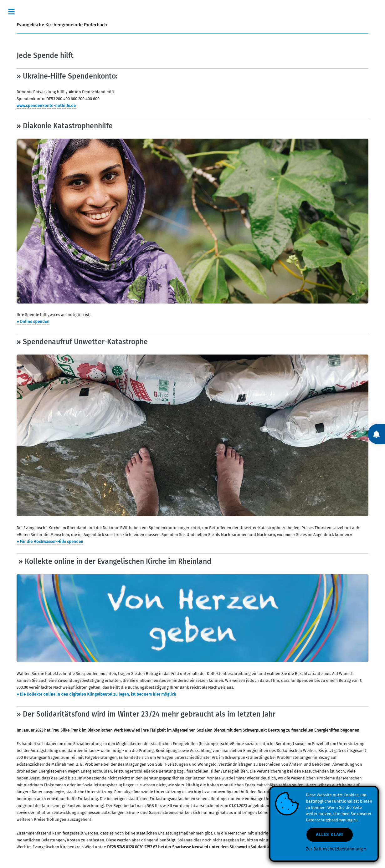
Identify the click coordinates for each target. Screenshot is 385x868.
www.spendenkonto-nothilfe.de (46, 106)
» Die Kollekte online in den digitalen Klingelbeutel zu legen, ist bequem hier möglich (96, 694)
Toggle (11, 12)
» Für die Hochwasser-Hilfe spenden (50, 542)
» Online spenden (33, 322)
